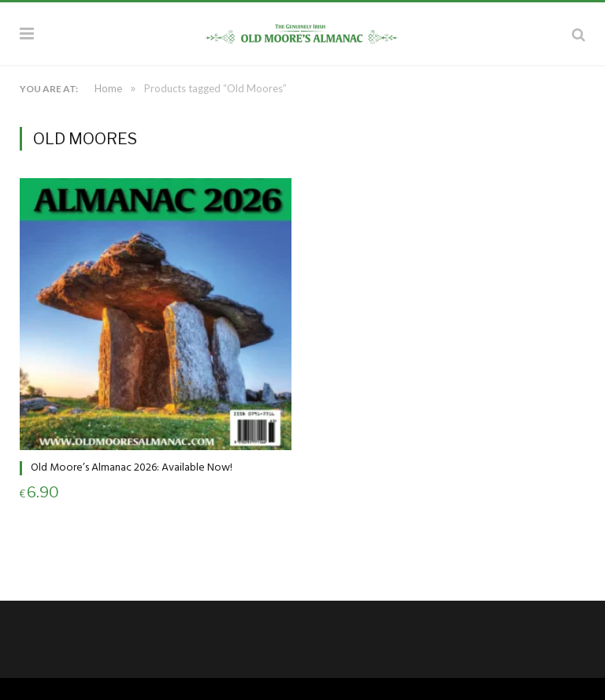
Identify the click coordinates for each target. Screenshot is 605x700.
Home (108, 88)
